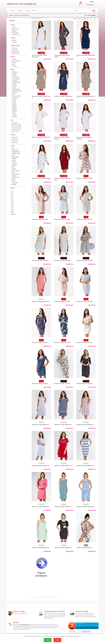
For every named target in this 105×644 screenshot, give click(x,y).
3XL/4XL (13, 214)
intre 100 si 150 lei (16, 126)
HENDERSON (15, 89)
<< (33, 597)
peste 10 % (14, 137)
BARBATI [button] (20, 10)
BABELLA (14, 74)
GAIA (13, 87)
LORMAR (14, 98)
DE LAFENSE (15, 79)
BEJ (13, 155)
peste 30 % (14, 141)
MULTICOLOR (15, 174)
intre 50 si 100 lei (16, 124)
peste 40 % (14, 142)
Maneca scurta (15, 53)
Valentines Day (15, 34)
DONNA (14, 84)
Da (48, 640)
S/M (12, 213)
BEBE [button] (34, 10)
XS (12, 204)
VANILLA (14, 117)
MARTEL (14, 108)
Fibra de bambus (16, 61)
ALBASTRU (15, 150)
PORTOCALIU (15, 178)
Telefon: (90, 15)
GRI (13, 167)
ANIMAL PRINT (15, 152)
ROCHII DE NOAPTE (24, 15)
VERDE (14, 184)
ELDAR (14, 86)
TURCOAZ (14, 183)
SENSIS (14, 115)
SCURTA (14, 42)
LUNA (13, 101)
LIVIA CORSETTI (16, 96)
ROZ (13, 181)
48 (12, 197)
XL (12, 202)
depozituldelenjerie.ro (25, 625)
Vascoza (14, 66)
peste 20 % (14, 139)
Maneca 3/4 (15, 50)
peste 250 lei (15, 131)
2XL (12, 206)
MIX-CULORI (15, 171)
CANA (13, 75)
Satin (13, 64)
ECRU (13, 162)
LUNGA (14, 40)
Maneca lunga (15, 51)
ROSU (13, 179)
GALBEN (14, 164)
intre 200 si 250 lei (16, 130)
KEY (13, 94)
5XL (12, 211)
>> (55, 597)
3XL (12, 208)
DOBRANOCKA (16, 82)
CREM (13, 160)
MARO (13, 169)
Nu (57, 640)
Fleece (13, 63)
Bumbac (14, 59)
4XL (12, 209)
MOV (13, 172)
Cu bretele (14, 48)
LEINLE (14, 100)
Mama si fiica (15, 29)
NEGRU (14, 176)
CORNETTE (15, 77)
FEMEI (16, 15)
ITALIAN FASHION (16, 91)
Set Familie (14, 33)
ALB (13, 148)
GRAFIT (14, 166)
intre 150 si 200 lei (16, 128)
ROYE (13, 113)
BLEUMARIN (15, 157)
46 (12, 196)
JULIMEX (14, 93)
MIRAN (14, 105)
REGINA (14, 110)
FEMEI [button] (13, 10)
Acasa (11, 15)
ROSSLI (14, 112)
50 (12, 199)
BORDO (14, 159)
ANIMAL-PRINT (15, 154)
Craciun (14, 27)
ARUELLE (14, 72)
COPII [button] (28, 10)
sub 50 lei (14, 123)
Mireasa (14, 31)
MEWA (14, 103)
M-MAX (14, 106)
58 (12, 201)
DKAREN (14, 81)
